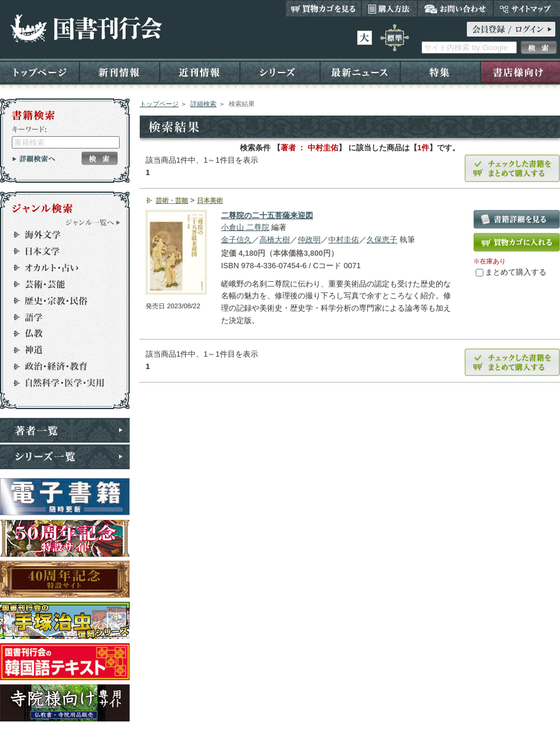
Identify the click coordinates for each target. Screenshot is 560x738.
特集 (440, 72)
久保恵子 (382, 240)
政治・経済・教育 (60, 367)
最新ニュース (360, 72)
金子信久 (236, 240)
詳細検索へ (34, 159)
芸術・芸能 (60, 284)
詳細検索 (203, 104)
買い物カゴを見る (324, 8)
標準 (395, 38)
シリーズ (280, 72)
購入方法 (389, 8)
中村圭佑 (344, 240)
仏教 (60, 334)
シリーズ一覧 (65, 457)
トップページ (40, 72)
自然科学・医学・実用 (60, 383)
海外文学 (60, 235)
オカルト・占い (60, 268)
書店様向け (520, 72)
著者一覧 (65, 430)
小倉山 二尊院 (245, 227)
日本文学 (60, 251)
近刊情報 (200, 72)
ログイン (511, 29)
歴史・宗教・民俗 (60, 301)
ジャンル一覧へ (93, 222)
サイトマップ (527, 8)
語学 (60, 317)
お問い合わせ (455, 8)
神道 (60, 350)
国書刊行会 (86, 29)
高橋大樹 (275, 240)
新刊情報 (120, 72)
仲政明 (309, 240)
